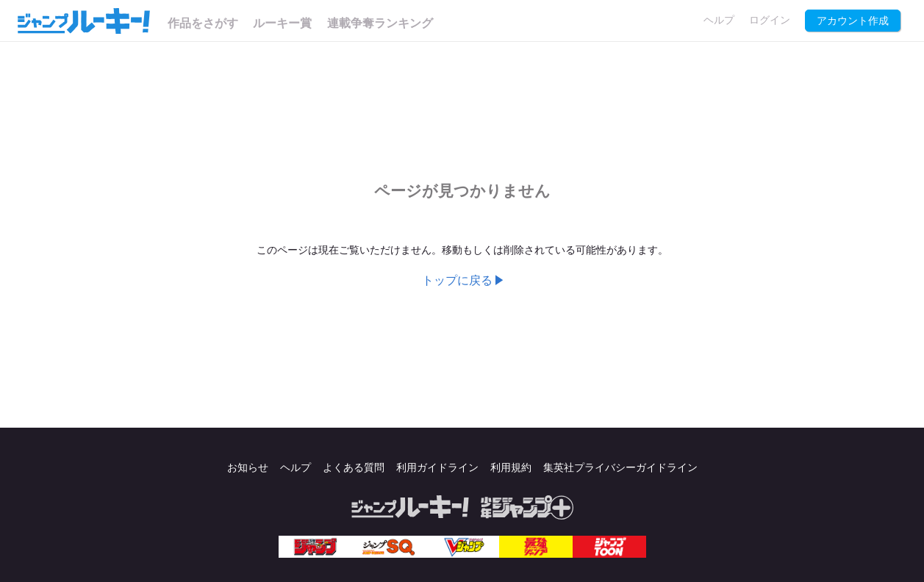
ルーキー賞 (282, 23)
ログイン (770, 20)
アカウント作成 (853, 21)
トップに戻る (457, 280)
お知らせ (248, 468)
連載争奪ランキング (380, 23)
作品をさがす (203, 23)
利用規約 (511, 468)
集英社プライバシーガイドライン (620, 468)
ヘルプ (719, 20)
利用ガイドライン (437, 468)
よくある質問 (354, 468)
